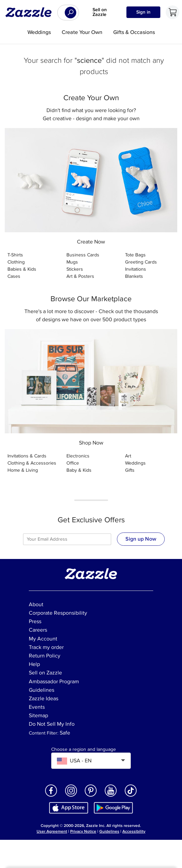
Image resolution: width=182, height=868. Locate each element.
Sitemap (38, 716)
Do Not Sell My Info (52, 724)
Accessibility (134, 831)
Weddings (135, 463)
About (36, 604)
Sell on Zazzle (100, 12)
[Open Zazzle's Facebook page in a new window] (51, 796)
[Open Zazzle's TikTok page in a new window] (131, 796)
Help (34, 664)
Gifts (130, 470)
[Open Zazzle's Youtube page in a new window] (111, 796)
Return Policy (45, 656)
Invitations (136, 269)
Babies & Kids (22, 269)
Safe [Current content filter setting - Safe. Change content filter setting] (65, 733)
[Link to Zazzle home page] (31, 12)
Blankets (134, 276)
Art (128, 456)
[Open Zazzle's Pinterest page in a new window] (91, 796)
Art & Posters (80, 276)
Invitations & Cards (27, 456)
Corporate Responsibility (58, 613)
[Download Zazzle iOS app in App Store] (69, 807)
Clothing (16, 262)
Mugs (72, 262)
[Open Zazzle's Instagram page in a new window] (71, 796)
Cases (14, 276)
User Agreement (52, 831)
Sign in (143, 12)
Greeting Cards (141, 262)
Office (73, 463)
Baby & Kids (79, 470)
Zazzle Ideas (44, 699)
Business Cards (83, 255)
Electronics (78, 456)
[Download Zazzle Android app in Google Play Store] (113, 807)
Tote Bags (135, 255)
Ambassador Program (54, 682)
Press (35, 621)
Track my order (46, 647)
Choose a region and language (84, 749)
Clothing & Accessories (32, 463)
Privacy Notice (83, 831)
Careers (38, 630)
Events (37, 707)
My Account (43, 639)
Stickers (75, 269)
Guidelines (42, 690)
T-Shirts (15, 255)
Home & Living (23, 470)
